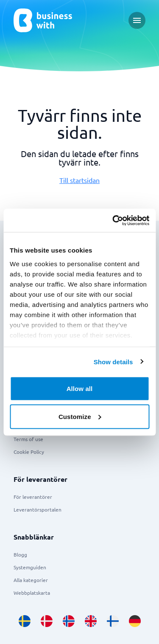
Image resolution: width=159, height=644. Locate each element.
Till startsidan (79, 180)
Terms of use (28, 439)
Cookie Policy (29, 452)
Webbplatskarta (32, 593)
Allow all (80, 389)
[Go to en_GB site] (91, 621)
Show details (113, 361)
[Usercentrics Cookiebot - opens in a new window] (113, 220)
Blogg (20, 554)
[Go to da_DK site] (47, 621)
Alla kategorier (31, 580)
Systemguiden (30, 567)
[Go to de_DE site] (135, 621)
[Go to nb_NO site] (69, 621)
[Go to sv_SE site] (25, 621)
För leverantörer (33, 497)
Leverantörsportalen (38, 509)
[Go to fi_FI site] (113, 621)
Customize (80, 416)
